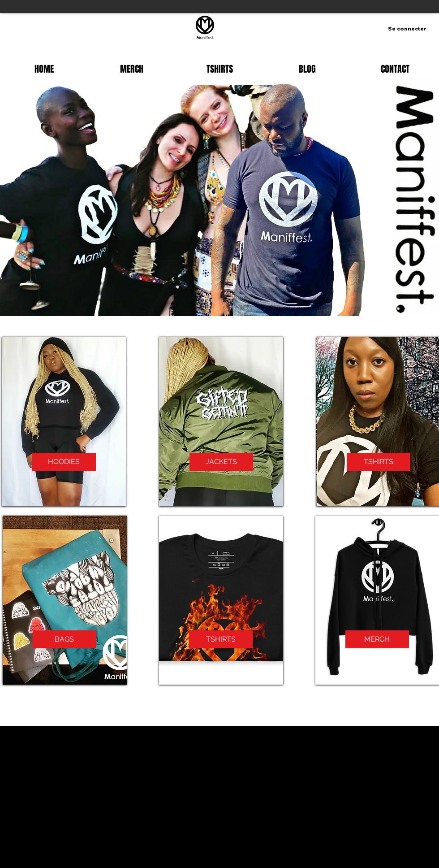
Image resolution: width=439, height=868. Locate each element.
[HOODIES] (64, 462)
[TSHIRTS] (379, 462)
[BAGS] (65, 639)
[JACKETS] (221, 462)
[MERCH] (377, 639)
